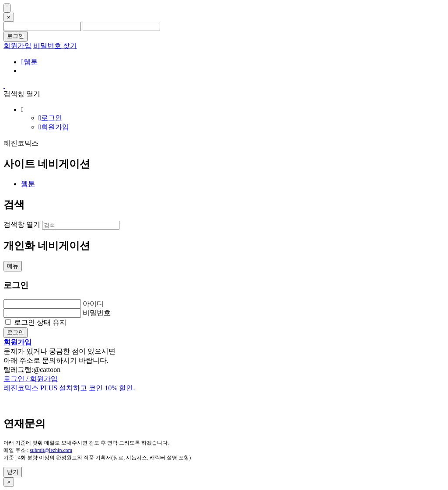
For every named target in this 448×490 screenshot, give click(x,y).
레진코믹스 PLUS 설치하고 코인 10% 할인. (69, 388)
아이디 (93, 304)
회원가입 (17, 46)
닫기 (13, 472)
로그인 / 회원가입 (31, 379)
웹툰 (29, 62)
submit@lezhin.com (51, 450)
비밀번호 (97, 313)
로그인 (16, 36)
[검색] (81, 225)
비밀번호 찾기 (55, 46)
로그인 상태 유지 (40, 322)
